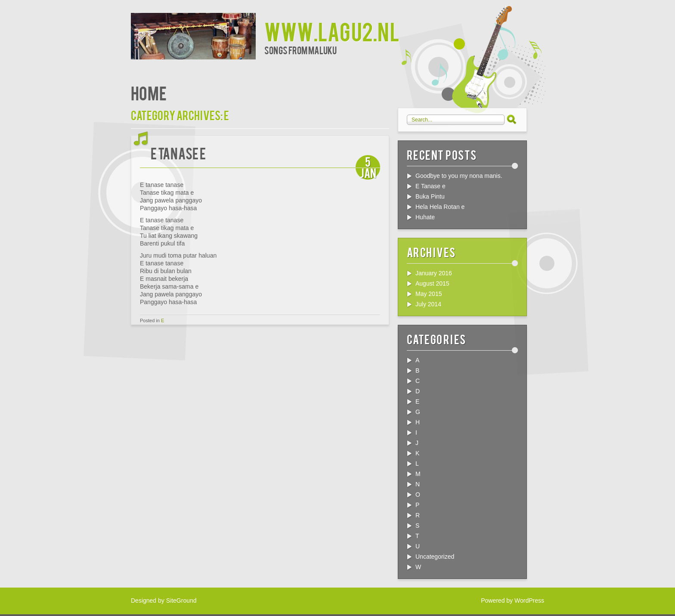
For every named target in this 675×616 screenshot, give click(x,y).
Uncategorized (435, 557)
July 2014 (428, 304)
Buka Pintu (430, 196)
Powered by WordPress (512, 600)
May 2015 (429, 294)
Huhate (425, 217)
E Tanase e (178, 153)
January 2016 (434, 273)
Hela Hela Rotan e (440, 207)
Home (149, 92)
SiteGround (181, 600)
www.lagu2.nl (332, 31)
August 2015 (432, 283)
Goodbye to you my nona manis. (459, 176)
